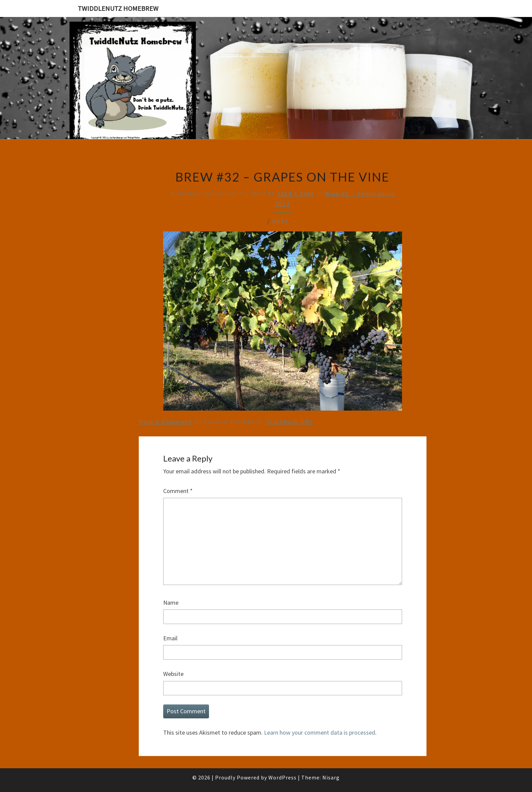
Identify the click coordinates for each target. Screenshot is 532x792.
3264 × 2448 (296, 194)
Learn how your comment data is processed (320, 732)
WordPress (282, 777)
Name (171, 602)
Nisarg (331, 777)
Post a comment (165, 422)
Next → (285, 221)
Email (170, 638)
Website (173, 674)
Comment (178, 491)
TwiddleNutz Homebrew (118, 8)
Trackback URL (290, 422)
